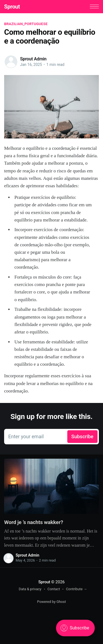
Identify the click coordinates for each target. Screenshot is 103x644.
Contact (54, 589)
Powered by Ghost (51, 602)
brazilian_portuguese (26, 24)
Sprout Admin (33, 59)
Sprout (12, 7)
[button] (94, 6)
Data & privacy (30, 589)
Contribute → (76, 589)
